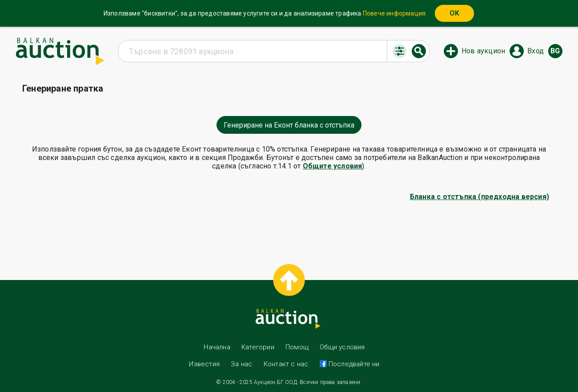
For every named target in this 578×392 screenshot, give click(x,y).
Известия (204, 364)
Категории (258, 347)
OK (454, 13)
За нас (241, 364)
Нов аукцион (483, 51)
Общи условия (342, 347)
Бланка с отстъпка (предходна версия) (480, 197)
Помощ (297, 347)
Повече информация (394, 13)
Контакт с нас (286, 364)
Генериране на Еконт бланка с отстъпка (289, 125)
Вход (536, 51)
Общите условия (333, 166)
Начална (217, 347)
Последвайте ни (353, 364)
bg (555, 51)
